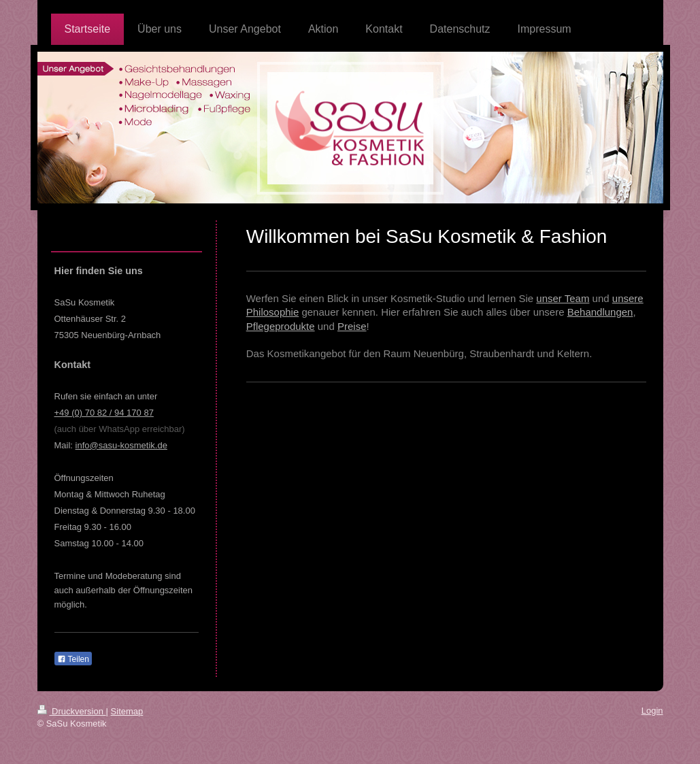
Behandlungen (600, 312)
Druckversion (72, 711)
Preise (352, 326)
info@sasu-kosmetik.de (121, 445)
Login (652, 711)
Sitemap (127, 711)
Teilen (73, 659)
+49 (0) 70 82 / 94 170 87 (104, 413)
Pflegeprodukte (281, 326)
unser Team (563, 298)
